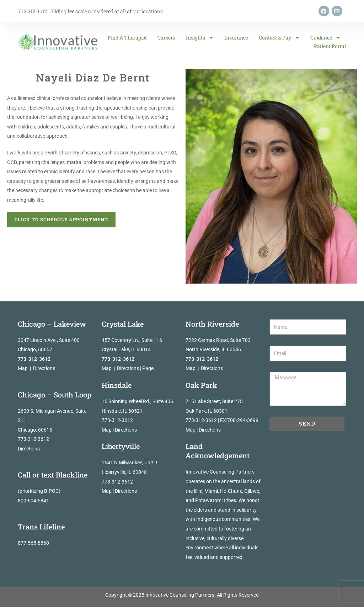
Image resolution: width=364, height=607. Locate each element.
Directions (44, 368)
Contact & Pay (279, 38)
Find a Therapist (127, 38)
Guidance (325, 38)
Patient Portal (330, 46)
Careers (166, 38)
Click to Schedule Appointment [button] (61, 220)
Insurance (236, 38)
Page (148, 368)
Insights (200, 38)
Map (23, 368)
